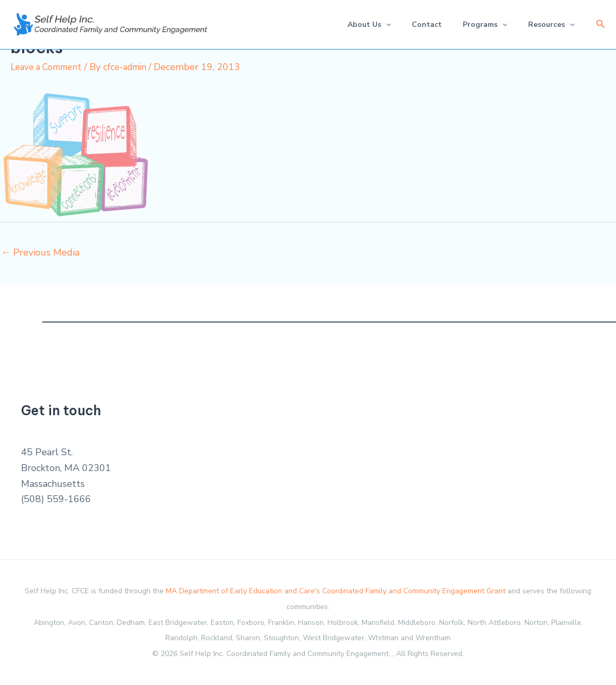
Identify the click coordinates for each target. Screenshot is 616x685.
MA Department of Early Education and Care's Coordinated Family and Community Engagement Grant (336, 591)
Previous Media (40, 252)
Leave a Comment (49, 67)
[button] (601, 25)
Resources (549, 25)
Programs (479, 25)
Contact (416, 25)
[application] (371, 25)
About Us (354, 25)
